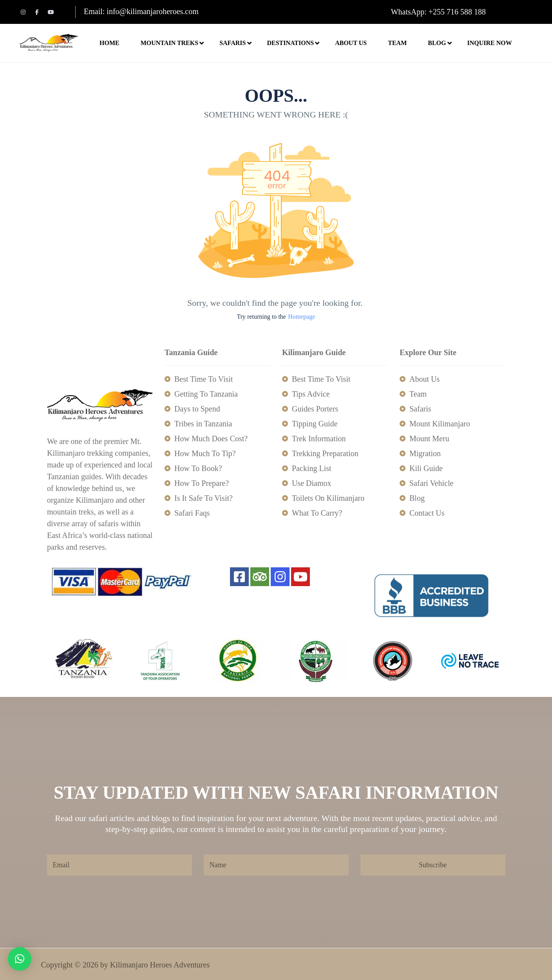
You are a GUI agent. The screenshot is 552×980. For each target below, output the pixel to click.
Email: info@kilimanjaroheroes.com (141, 11)
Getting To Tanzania (206, 394)
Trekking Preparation (325, 453)
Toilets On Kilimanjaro (328, 498)
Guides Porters (315, 409)
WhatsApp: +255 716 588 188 (438, 12)
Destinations (294, 43)
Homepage (301, 317)
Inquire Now (489, 43)
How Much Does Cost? (211, 439)
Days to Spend (197, 409)
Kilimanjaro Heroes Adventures (160, 965)
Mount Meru (429, 439)
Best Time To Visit (204, 379)
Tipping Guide (315, 424)
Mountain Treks (173, 43)
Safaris (236, 43)
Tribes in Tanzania (203, 424)
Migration (425, 453)
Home (109, 43)
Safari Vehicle (431, 483)
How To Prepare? (202, 483)
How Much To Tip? (205, 453)
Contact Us (427, 513)
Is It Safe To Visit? (204, 498)
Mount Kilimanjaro (440, 424)
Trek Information (319, 439)
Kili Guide (426, 468)
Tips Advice (311, 394)
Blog (437, 43)
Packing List (312, 468)
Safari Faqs (192, 513)
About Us (351, 43)
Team (397, 43)
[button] (20, 959)
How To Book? (198, 468)
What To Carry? (317, 513)
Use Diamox (312, 483)
